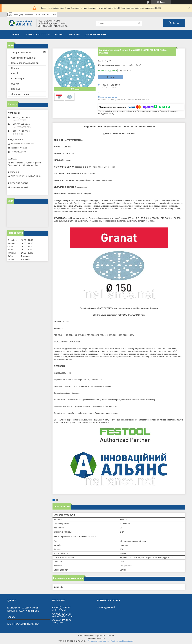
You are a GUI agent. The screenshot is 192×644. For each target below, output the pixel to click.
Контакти (74, 34)
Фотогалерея (18, 78)
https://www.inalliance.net (22, 144)
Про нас (58, 34)
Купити (110, 77)
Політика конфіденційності (122, 641)
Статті (15, 73)
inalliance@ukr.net (19, 148)
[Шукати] (139, 23)
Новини (15, 68)
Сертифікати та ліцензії (24, 58)
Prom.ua (110, 636)
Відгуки (15, 84)
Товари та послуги (36, 34)
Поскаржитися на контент (99, 641)
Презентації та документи (25, 63)
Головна (15, 34)
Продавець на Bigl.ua (96, 638)
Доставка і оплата (96, 34)
